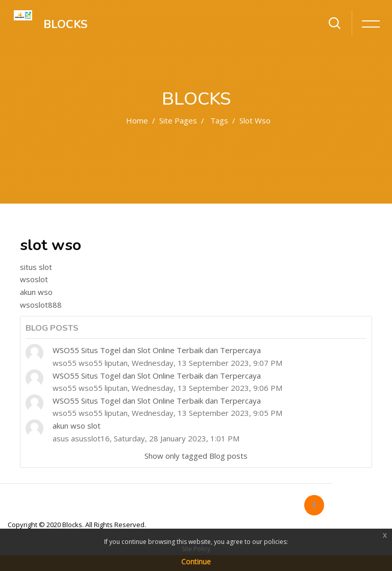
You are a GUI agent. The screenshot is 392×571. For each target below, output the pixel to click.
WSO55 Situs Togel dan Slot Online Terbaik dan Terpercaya (157, 350)
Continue (196, 562)
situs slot (36, 267)
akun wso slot (77, 426)
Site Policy (196, 549)
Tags (219, 120)
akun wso (36, 292)
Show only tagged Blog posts (196, 456)
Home (137, 120)
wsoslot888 (41, 305)
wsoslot (34, 279)
